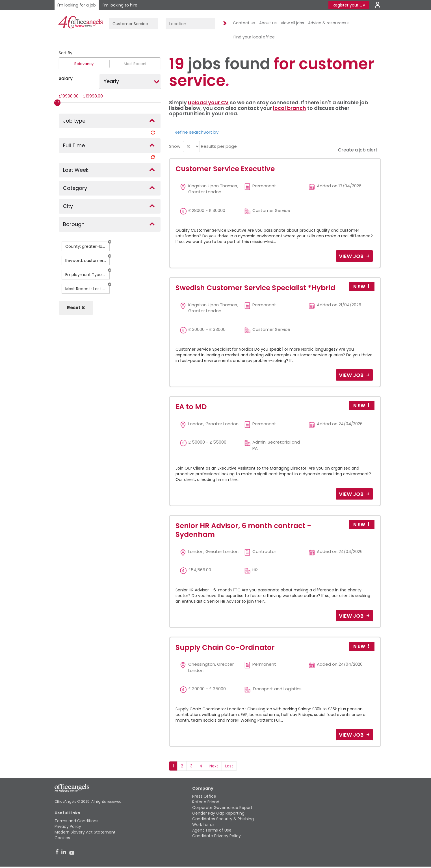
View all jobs (292, 23)
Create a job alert (357, 150)
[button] (110, 242)
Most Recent (135, 64)
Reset (76, 308)
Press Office (204, 796)
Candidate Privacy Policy (216, 836)
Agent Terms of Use (212, 830)
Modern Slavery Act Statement (85, 832)
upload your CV (208, 102)
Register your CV (349, 5)
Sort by (211, 132)
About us (268, 23)
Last (229, 766)
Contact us (244, 23)
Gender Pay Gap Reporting (218, 813)
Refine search (189, 132)
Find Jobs (224, 24)
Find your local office (254, 37)
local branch (290, 108)
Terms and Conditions (76, 821)
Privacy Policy (68, 826)
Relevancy (84, 64)
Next (214, 766)
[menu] (191, 147)
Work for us (203, 824)
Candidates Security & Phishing (223, 819)
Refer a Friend (206, 802)
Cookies (62, 838)
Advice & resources (329, 23)
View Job (352, 256)
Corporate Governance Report (222, 808)
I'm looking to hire (120, 5)
